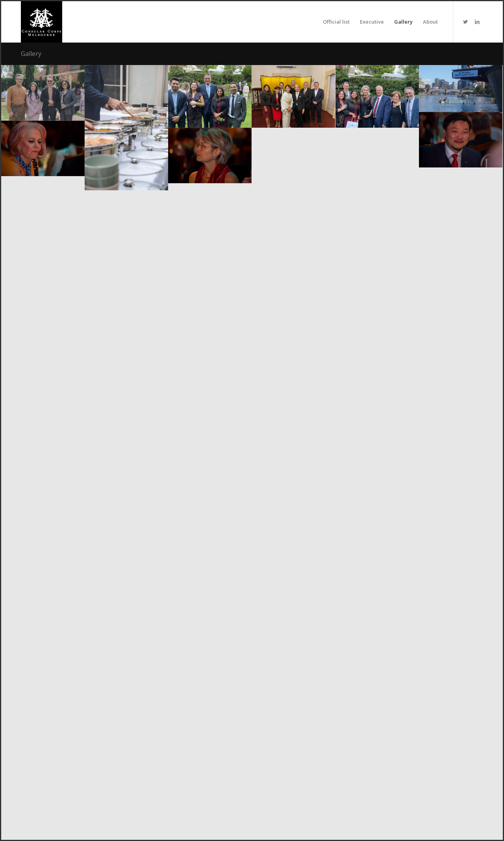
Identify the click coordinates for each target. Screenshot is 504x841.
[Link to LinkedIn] (477, 22)
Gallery (31, 54)
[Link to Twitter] (465, 22)
